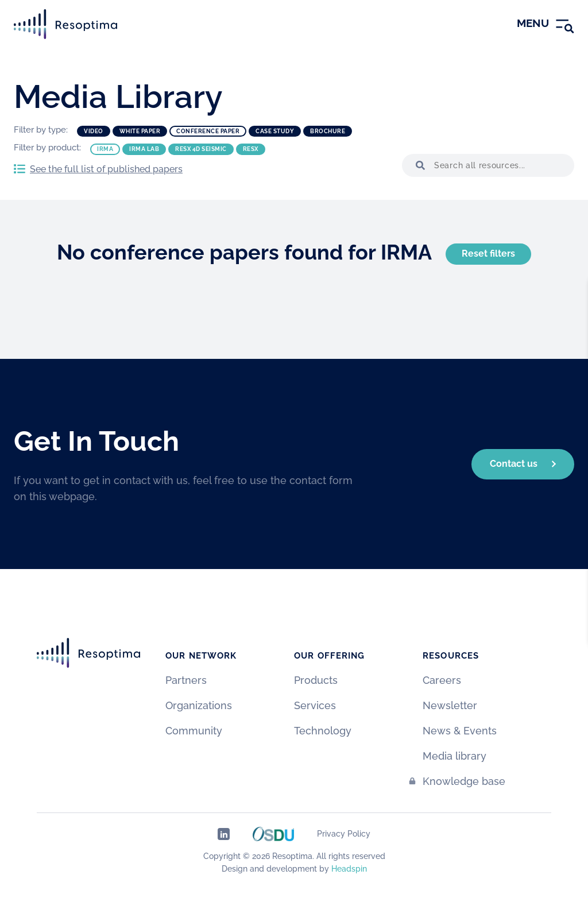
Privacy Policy (344, 834)
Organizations (199, 705)
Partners (186, 680)
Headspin (349, 869)
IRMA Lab (144, 149)
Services (315, 705)
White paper (140, 131)
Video (94, 131)
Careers (442, 680)
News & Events (460, 731)
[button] (418, 165)
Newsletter (450, 705)
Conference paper (208, 131)
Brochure (328, 131)
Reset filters (488, 254)
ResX (251, 149)
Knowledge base (464, 781)
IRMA (105, 149)
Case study (275, 131)
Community (194, 731)
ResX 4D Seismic (201, 149)
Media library (454, 756)
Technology (323, 731)
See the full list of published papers (106, 169)
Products (316, 680)
